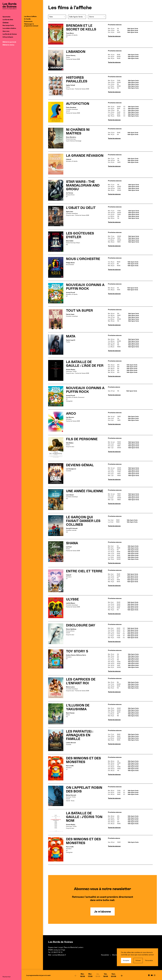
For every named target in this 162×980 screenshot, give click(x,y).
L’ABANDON (76, 52)
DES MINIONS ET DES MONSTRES (83, 760)
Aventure (69, 797)
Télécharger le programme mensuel (31, 25)
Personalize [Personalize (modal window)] (149, 960)
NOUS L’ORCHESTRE (83, 259)
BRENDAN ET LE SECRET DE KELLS (81, 27)
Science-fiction (70, 195)
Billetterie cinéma (8, 45)
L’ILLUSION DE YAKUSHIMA (78, 707)
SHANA (72, 543)
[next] (121, 976)
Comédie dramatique (72, 109)
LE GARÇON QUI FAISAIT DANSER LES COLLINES (83, 521)
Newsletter (105, 955)
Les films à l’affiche (30, 16)
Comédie (69, 471)
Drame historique (71, 139)
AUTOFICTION (78, 104)
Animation (69, 35)
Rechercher (7, 977)
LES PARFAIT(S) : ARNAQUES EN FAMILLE (80, 735)
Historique (69, 371)
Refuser (138, 960)
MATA (71, 336)
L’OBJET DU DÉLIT (81, 208)
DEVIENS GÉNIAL (80, 465)
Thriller (68, 342)
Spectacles (6, 17)
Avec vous (6, 31)
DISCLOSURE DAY (81, 625)
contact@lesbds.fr (59, 955)
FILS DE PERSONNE (82, 439)
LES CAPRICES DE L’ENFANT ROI (81, 681)
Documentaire (70, 265)
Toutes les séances (114, 36)
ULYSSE (72, 599)
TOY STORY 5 (77, 651)
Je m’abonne (103, 911)
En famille (27, 19)
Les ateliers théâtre (9, 28)
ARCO (71, 414)
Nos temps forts (8, 25)
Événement (81, 397)
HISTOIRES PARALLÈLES (77, 79)
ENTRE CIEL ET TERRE (84, 571)
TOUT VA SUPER (79, 311)
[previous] (76, 976)
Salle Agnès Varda (133, 29)
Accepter (126, 960)
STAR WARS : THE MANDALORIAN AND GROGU (83, 185)
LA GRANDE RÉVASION (85, 156)
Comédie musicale (71, 530)
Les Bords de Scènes (10, 34)
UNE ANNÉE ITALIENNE (85, 491)
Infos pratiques (8, 37)
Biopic (78, 243)
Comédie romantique (72, 316)
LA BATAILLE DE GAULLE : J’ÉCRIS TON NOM (84, 817)
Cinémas (6, 22)
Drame (68, 57)
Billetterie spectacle (9, 42)
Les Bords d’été (8, 20)
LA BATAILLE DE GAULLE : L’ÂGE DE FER (85, 364)
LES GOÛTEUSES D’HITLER (80, 235)
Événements (28, 21)
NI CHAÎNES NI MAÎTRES (78, 131)
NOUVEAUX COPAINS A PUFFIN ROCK (85, 287)
